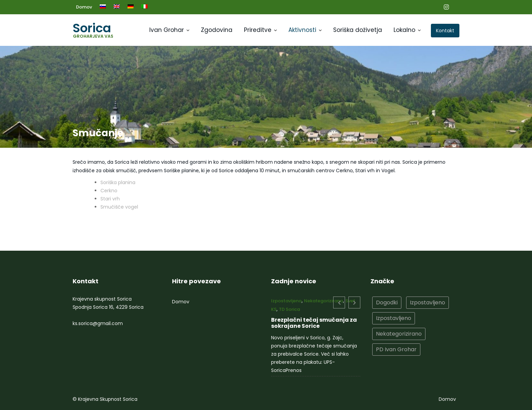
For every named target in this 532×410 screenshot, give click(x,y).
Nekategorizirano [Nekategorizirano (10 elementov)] (399, 333)
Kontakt (445, 31)
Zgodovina (217, 30)
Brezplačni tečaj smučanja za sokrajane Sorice (314, 323)
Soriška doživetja (358, 30)
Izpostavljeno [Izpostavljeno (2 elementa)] (394, 318)
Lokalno (404, 30)
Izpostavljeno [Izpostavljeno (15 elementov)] (427, 302)
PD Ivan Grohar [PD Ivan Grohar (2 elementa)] (396, 349)
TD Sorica (290, 310)
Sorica (92, 28)
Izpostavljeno (287, 301)
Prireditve (258, 30)
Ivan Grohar (167, 30)
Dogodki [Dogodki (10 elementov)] (387, 302)
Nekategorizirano (323, 301)
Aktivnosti (302, 30)
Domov (84, 7)
